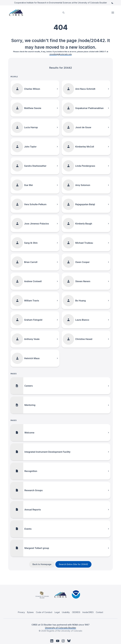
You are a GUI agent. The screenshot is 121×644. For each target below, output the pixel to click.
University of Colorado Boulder (61, 628)
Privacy (21, 612)
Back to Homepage (42, 564)
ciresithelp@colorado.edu (61, 54)
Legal (57, 612)
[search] (63, 13)
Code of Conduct (44, 612)
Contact (99, 612)
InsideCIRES (88, 612)
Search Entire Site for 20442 (73, 564)
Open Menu (113, 13)
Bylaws (30, 612)
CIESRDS (76, 612)
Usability (66, 612)
